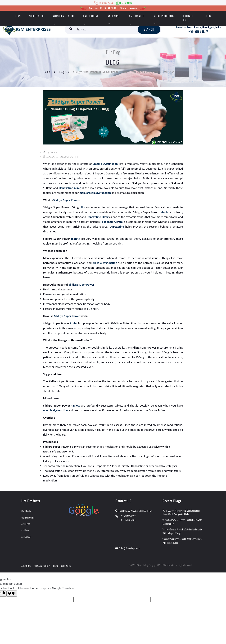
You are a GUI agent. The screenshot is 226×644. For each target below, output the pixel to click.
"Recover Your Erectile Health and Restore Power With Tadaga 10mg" (182, 541)
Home (47, 72)
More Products (164, 16)
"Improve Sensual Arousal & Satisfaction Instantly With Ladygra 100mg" (182, 531)
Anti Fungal (91, 16)
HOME (18, 16)
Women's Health (63, 16)
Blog (208, 16)
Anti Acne (114, 16)
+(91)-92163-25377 (198, 32)
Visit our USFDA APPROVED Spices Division (113, 8)
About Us (26, 566)
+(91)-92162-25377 (128, 516)
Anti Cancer (137, 16)
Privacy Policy (42, 566)
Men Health (36, 16)
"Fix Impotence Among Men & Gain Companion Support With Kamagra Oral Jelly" (181, 512)
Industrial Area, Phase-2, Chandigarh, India (198, 27)
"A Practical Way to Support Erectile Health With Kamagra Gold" (182, 522)
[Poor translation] (12, 594)
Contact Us (188, 18)
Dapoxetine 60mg (70, 188)
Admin (53, 152)
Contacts (66, 566)
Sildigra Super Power (66, 200)
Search (149, 29)
